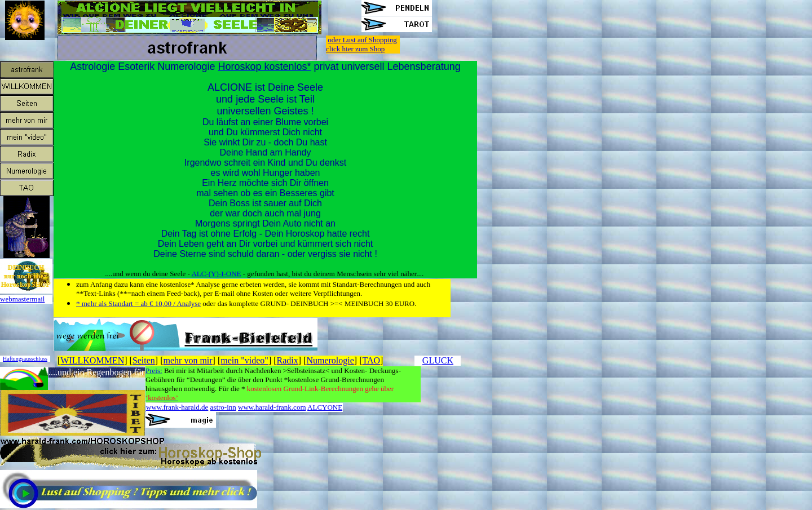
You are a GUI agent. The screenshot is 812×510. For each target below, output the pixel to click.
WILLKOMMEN (92, 360)
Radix (288, 360)
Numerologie (330, 360)
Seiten (144, 360)
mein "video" (244, 360)
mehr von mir (188, 360)
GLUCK (438, 360)
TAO (371, 360)
